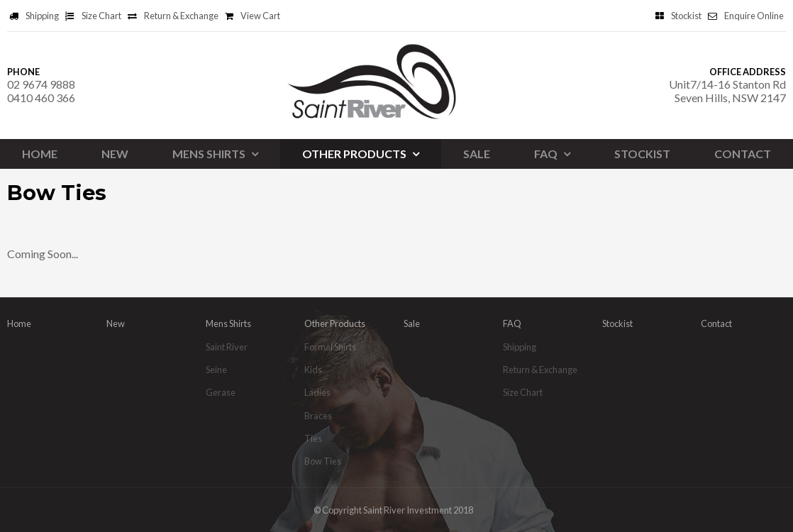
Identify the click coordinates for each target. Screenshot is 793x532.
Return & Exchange (181, 16)
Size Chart (101, 16)
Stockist (686, 16)
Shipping (42, 16)
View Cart (260, 16)
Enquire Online (754, 16)
